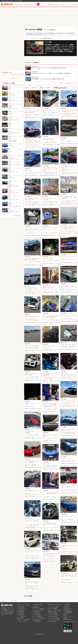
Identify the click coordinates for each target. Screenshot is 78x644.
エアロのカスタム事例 (52, 616)
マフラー (49, 88)
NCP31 (13, 199)
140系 (13, 206)
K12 (14, 147)
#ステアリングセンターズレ (33, 111)
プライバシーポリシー (68, 616)
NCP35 (10, 200)
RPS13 (18, 165)
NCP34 (17, 199)
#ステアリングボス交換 (51, 404)
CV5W (10, 173)
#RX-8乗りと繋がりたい (48, 406)
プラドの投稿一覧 (36, 613)
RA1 (9, 159)
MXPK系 (10, 194)
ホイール (34, 88)
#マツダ (45, 288)
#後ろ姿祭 (72, 286)
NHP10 (10, 192)
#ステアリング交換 (50, 318)
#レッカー (67, 459)
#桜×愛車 (33, 199)
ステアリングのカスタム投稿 (54, 620)
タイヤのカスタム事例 (52, 609)
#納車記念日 (31, 461)
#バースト (72, 459)
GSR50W (10, 141)
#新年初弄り (49, 523)
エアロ (41, 88)
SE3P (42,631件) (36, 38)
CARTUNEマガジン (68, 609)
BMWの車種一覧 (20, 618)
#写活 (47, 493)
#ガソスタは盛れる (53, 405)
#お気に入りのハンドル (33, 491)
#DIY (26, 432)
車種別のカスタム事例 (53, 4)
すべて (46, 38)
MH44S (10, 187)
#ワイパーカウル (67, 317)
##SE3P (48, 168)
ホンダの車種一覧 (20, 610)
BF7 (17, 109)
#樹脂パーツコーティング (48, 436)
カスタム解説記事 (73, 4)
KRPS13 (10, 165)
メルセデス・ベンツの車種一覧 (23, 620)
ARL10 (10, 212)
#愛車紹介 (27, 374)
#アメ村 (48, 492)
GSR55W (15, 141)
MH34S (14, 186)
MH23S (10, 186)
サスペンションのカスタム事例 (54, 610)
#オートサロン (32, 551)
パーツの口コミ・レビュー (64, 4)
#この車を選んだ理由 (29, 259)
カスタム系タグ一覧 (52, 621)
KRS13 (14, 165)
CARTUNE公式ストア (68, 610)
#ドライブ (63, 110)
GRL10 (17, 212)
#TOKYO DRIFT (47, 373)
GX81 (9, 134)
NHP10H (14, 192)
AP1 (9, 114)
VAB (9, 153)
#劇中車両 (47, 374)
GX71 (9, 133)
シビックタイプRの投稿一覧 (38, 610)
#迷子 (74, 401)
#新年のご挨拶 (50, 554)
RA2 (12, 159)
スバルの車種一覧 (20, 613)
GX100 (13, 133)
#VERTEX (51, 140)
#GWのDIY (31, 113)
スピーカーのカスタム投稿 (53, 618)
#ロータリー (54, 287)
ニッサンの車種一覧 (21, 609)
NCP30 (10, 199)
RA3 (15, 159)
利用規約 (65, 615)
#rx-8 (44, 110)
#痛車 (70, 401)
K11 (12, 147)
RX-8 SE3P (27, 108)
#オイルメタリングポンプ (52, 228)
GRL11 (10, 213)
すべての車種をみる (36, 621)
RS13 (9, 166)
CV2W (13, 172)
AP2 (12, 114)
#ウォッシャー (32, 228)
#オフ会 (45, 346)
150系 (16, 206)
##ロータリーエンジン (50, 169)
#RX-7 (66, 429)
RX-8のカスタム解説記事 (32, 63)
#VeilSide (67, 196)
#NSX (73, 429)
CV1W (10, 172)
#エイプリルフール (65, 256)
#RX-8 (26, 113)
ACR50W (10, 140)
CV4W (16, 172)
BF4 (12, 109)
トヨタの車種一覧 (20, 607)
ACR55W (15, 140)
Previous (25, 48)
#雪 (54, 554)
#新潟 (34, 316)
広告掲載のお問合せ (68, 619)
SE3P (9, 89)
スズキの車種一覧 (20, 615)
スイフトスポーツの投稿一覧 (38, 609)
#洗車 (56, 436)
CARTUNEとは (67, 607)
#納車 (66, 516)
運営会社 (65, 618)
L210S (17, 100)
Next (76, 48)
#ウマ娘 (66, 401)
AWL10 (13, 212)
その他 (60, 88)
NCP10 (18, 120)
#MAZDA (31, 462)
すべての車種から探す (17, 215)
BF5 (14, 109)
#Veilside (45, 376)
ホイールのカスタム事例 (53, 607)
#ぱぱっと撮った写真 (33, 260)
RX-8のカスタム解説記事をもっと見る (68, 83)
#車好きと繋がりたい (69, 575)
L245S (13, 178)
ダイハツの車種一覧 (21, 616)
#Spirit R (30, 581)
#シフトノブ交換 (50, 138)
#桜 (29, 199)
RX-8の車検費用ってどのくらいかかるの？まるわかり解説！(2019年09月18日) (48, 79)
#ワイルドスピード (70, 287)
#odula (30, 170)
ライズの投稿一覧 (36, 612)
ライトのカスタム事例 (52, 613)
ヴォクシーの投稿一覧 (37, 616)
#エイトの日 (50, 288)
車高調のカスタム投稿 (52, 612)
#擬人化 (72, 546)
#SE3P (66, 227)
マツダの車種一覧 (20, 612)
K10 (9, 147)
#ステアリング (46, 315)
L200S (10, 100)
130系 (9, 206)
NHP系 (18, 192)
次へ (75, 593)
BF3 (9, 109)
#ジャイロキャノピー (33, 230)
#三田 (55, 199)
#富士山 (72, 110)
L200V (13, 100)
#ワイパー (67, 315)
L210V (10, 102)
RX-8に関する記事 (35, 66)
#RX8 (47, 110)
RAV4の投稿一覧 (36, 607)
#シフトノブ (29, 521)
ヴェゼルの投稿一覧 (36, 620)
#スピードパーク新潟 (29, 318)
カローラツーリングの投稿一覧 (39, 618)
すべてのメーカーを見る (22, 621)
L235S (10, 178)
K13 (17, 147)
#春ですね (51, 259)
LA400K (13, 95)
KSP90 (14, 120)
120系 (19, 206)
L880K (10, 95)
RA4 (17, 159)
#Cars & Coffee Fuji (29, 141)
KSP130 (10, 120)
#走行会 (37, 316)
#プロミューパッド (32, 552)
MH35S (18, 186)
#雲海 (69, 111)
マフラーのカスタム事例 (53, 615)
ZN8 (9, 126)
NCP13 (10, 121)
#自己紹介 (32, 374)
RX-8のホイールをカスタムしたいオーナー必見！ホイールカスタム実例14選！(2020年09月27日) (51, 73)
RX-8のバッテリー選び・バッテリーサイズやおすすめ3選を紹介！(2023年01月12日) (49, 68)
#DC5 (70, 429)
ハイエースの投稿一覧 (37, 615)
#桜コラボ (31, 200)
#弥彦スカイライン (68, 228)
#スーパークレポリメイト (52, 435)
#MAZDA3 (67, 546)
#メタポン (45, 229)
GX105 (17, 133)
